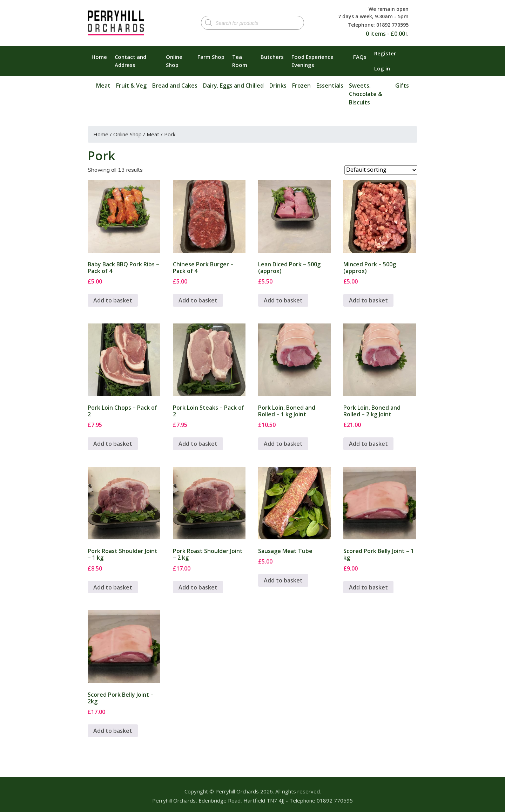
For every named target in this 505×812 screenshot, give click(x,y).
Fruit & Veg (131, 86)
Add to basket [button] (113, 300)
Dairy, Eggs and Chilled (233, 86)
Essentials (330, 86)
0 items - (385, 34)
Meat (103, 86)
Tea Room (240, 61)
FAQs (360, 57)
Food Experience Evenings (312, 61)
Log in (382, 68)
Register (385, 53)
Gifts (402, 86)
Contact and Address (130, 61)
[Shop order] (381, 170)
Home (99, 57)
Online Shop (174, 61)
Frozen (301, 86)
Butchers (272, 57)
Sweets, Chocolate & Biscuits (366, 94)
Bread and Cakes (175, 86)
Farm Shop (211, 57)
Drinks (278, 86)
